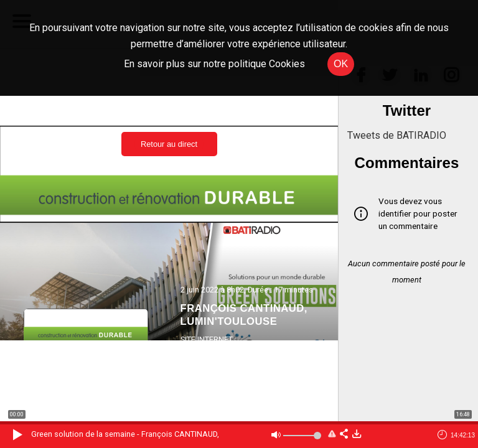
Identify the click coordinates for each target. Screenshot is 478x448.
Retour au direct (169, 144)
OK (341, 64)
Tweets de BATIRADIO (397, 135)
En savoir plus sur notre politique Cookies (214, 64)
